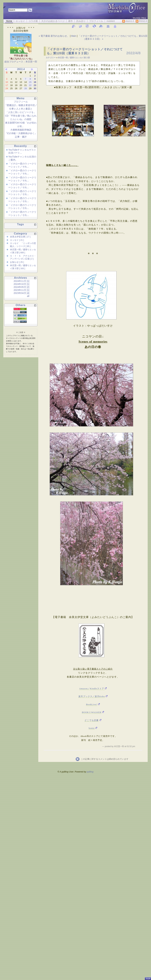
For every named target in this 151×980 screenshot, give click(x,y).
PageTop (148, 977)
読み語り (81, 21)
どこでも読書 (92, 720)
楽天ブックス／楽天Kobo (92, 696)
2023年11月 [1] (21, 290)
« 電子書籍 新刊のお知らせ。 (54, 36)
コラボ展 (33, 21)
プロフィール (96, 21)
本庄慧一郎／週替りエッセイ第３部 (74, 58)
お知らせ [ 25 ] (17, 262)
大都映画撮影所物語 (21, 130)
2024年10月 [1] (21, 284)
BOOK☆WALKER (92, 712)
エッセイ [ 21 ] (17, 240)
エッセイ (20, 21)
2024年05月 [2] (21, 287)
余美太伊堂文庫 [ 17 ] (20, 237)
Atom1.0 (128, 21)
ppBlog (90, 772)
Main (74, 36)
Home (9, 21)
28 (25, 88)
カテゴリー (51, 58)
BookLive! (92, 704)
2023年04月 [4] (21, 293)
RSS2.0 (141, 21)
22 (30, 85)
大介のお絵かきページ (53, 21)
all (28, 296)
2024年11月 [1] (21, 281)
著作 (70, 21)
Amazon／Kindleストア (92, 689)
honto (92, 728)
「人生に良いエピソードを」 (21, 112)
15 (30, 82)
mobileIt (111, 21)
